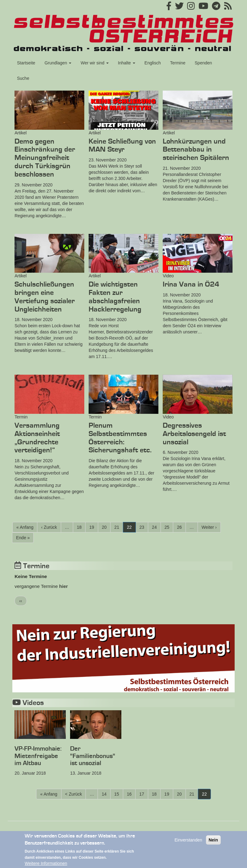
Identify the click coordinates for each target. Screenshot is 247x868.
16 (131, 794)
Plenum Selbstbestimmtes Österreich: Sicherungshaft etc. (120, 438)
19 (94, 527)
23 (144, 527)
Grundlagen (58, 63)
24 (156, 527)
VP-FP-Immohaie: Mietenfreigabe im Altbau (38, 756)
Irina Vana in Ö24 (191, 284)
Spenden (203, 63)
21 (119, 527)
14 (106, 794)
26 (181, 527)
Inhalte (127, 63)
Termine (178, 63)
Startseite (26, 63)
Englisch (153, 63)
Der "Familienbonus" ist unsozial (93, 756)
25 (169, 527)
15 (119, 794)
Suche (23, 78)
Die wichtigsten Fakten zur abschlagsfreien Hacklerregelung (115, 297)
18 (81, 527)
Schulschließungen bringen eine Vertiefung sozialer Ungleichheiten (45, 297)
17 (144, 794)
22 (131, 528)
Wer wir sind (95, 63)
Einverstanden (188, 843)
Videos (28, 703)
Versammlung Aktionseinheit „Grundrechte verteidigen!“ (37, 438)
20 (106, 527)
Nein (213, 843)
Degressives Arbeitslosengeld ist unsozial (194, 434)
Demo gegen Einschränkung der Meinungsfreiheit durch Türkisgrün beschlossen (45, 158)
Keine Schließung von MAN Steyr (122, 146)
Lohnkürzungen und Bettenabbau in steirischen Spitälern (196, 150)
